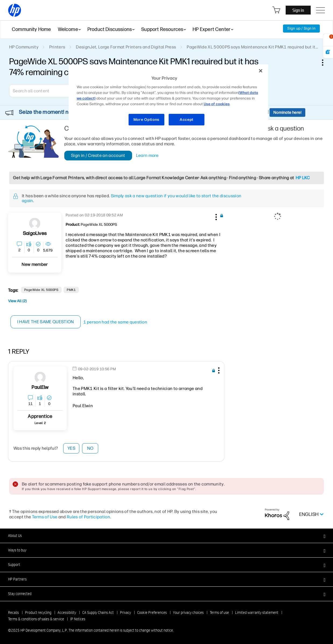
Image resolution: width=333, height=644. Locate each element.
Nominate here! (287, 112)
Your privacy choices (188, 613)
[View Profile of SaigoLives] (35, 233)
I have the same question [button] (46, 322)
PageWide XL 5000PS (41, 290)
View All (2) (17, 301)
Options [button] (325, 62)
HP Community (24, 47)
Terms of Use (45, 517)
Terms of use (219, 613)
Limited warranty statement (257, 613)
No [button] (90, 448)
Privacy (125, 613)
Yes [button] (71, 448)
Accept (187, 120)
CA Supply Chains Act (98, 613)
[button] (215, 216)
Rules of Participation (88, 517)
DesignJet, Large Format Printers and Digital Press (126, 47)
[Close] (261, 71)
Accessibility (67, 613)
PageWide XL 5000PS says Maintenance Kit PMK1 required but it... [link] (252, 47)
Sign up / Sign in (301, 28)
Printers (57, 47)
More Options (146, 120)
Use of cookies (217, 104)
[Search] (48, 91)
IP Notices (78, 619)
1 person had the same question (115, 322)
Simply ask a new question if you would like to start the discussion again (132, 198)
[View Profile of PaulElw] (40, 387)
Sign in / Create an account (98, 155)
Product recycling (38, 613)
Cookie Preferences (152, 613)
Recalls (13, 613)
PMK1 (71, 290)
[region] (169, 98)
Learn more (147, 156)
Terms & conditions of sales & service (36, 619)
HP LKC (303, 178)
